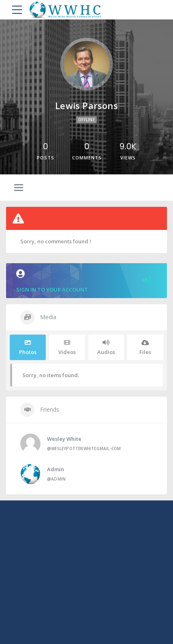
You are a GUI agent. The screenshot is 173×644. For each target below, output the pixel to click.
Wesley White (64, 439)
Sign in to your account (86, 281)
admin (56, 469)
